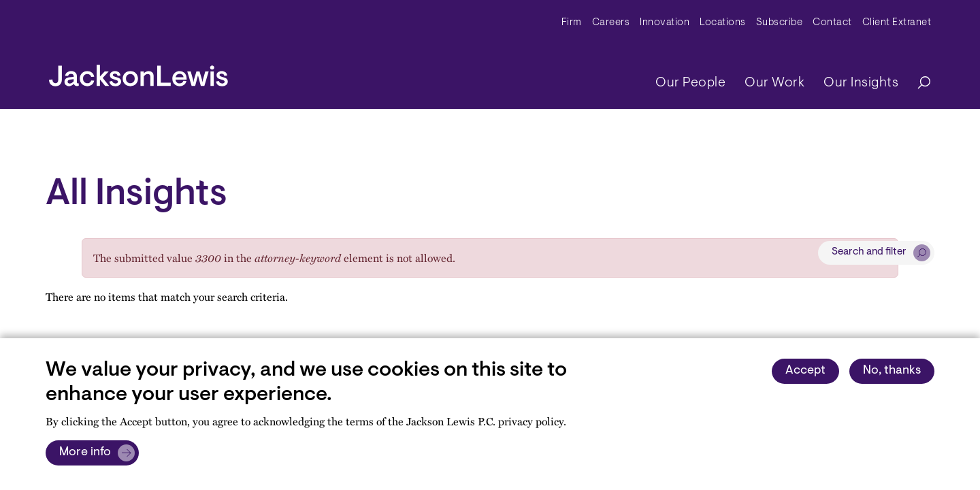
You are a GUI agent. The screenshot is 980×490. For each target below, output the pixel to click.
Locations (723, 23)
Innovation (665, 23)
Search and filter (869, 252)
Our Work (774, 83)
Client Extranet (897, 23)
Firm (572, 23)
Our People (690, 83)
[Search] (917, 83)
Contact (832, 23)
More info (85, 453)
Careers (611, 23)
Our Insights (861, 83)
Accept (805, 371)
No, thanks (892, 371)
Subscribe (780, 23)
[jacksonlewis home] (138, 72)
